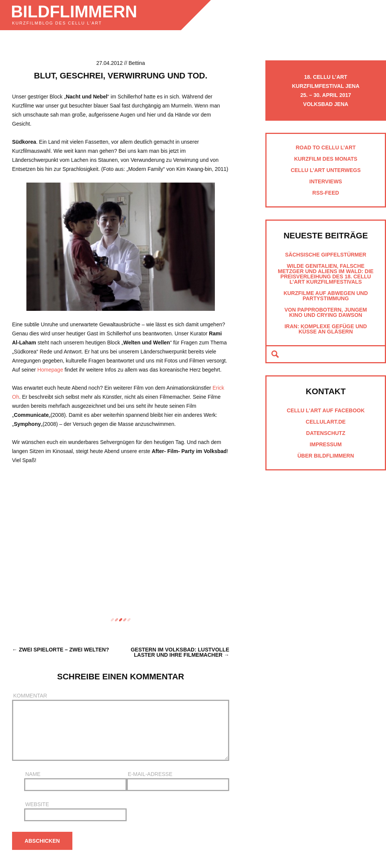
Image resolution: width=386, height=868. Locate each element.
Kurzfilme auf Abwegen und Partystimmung (326, 296)
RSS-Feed (326, 193)
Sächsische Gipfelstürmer (325, 255)
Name (75, 781)
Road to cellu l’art (325, 147)
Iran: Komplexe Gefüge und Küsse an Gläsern (326, 329)
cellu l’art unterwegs (326, 170)
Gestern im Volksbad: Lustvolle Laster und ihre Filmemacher (180, 652)
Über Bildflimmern (326, 456)
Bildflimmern (74, 12)
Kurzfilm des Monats (326, 159)
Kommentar (121, 727)
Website (75, 811)
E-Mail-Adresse (178, 781)
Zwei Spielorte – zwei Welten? (64, 650)
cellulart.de (326, 422)
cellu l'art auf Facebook (326, 410)
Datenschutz (326, 433)
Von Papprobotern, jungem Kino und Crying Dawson (325, 312)
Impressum (326, 444)
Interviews (326, 181)
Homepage (50, 370)
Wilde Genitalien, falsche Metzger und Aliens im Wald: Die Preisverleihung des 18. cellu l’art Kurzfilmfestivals (326, 274)
